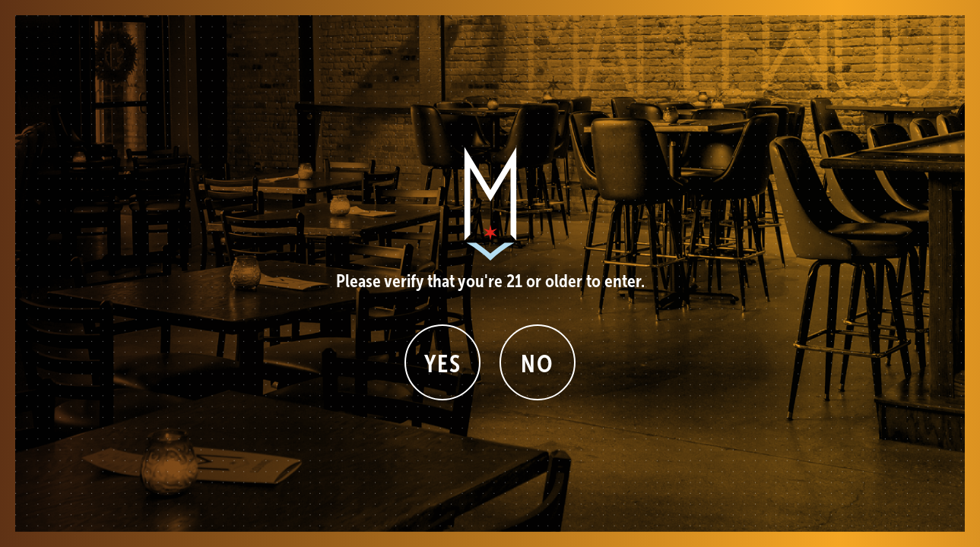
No (537, 364)
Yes (443, 364)
